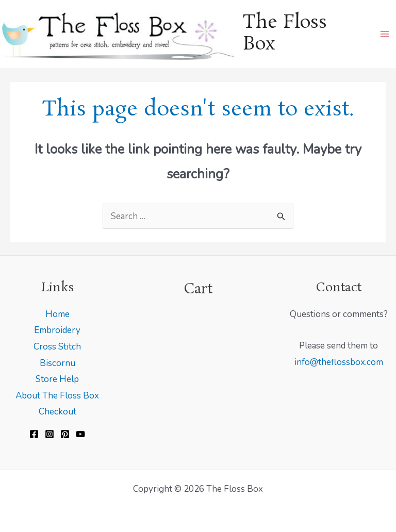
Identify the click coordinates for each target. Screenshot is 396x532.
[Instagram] (49, 434)
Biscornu (57, 363)
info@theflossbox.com (339, 362)
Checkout (57, 412)
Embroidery (57, 330)
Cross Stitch (57, 347)
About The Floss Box (57, 396)
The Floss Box (285, 34)
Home (57, 314)
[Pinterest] (65, 434)
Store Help (57, 379)
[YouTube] (80, 434)
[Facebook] (34, 434)
